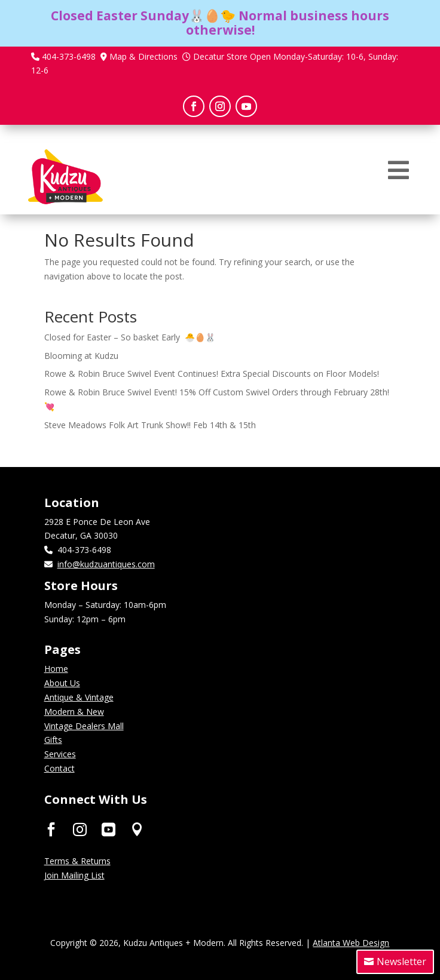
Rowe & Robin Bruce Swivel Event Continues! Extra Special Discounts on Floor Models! (212, 374)
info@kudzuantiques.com (106, 564)
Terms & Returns (77, 861)
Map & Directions (143, 56)
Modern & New (74, 712)
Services (60, 754)
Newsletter (401, 961)
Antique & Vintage (79, 697)
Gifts (53, 740)
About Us (62, 683)
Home (56, 669)
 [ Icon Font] (109, 829)
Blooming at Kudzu (81, 356)
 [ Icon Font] (51, 829)
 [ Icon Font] (137, 829)
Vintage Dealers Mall (84, 726)
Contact (59, 768)
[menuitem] (398, 170)
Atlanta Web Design (351, 943)
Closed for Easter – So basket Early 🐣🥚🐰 (130, 337)
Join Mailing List (74, 875)
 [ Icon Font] (80, 829)
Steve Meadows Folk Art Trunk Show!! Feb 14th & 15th (150, 425)
